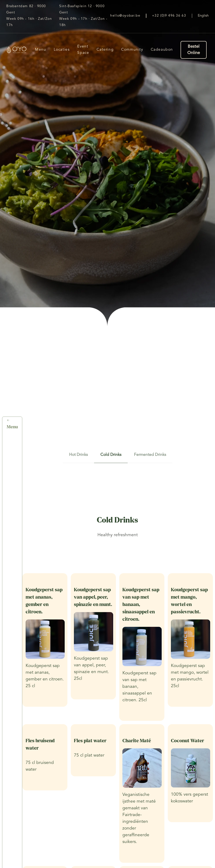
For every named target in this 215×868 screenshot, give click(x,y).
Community (132, 50)
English (203, 16)
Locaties (62, 50)
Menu (41, 50)
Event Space (83, 50)
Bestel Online (194, 50)
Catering (105, 50)
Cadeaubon (162, 50)
